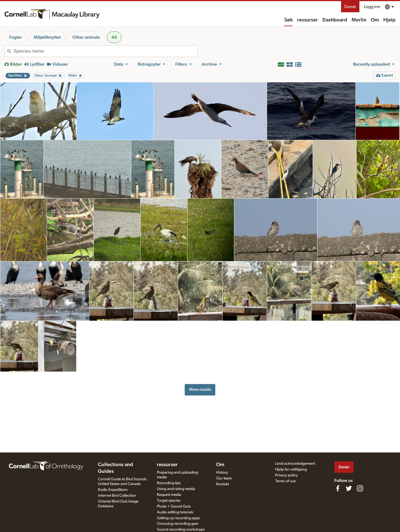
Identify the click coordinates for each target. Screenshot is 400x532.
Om (375, 20)
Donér (350, 7)
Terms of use (285, 481)
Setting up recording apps (178, 518)
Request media (169, 495)
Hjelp (389, 20)
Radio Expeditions (113, 490)
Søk (288, 20)
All (114, 37)
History (222, 472)
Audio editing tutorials (175, 512)
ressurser (308, 20)
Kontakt (223, 484)
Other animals (86, 37)
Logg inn (372, 7)
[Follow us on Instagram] (360, 488)
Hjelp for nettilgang (291, 469)
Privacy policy (287, 475)
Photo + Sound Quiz (174, 506)
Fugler (16, 37)
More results (200, 389)
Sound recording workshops (181, 529)
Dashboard (335, 20)
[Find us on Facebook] (338, 488)
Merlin (359, 20)
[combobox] (106, 51)
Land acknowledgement (295, 464)
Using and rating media (176, 489)
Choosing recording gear (178, 524)
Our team (224, 478)
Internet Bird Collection (117, 496)
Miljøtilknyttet (47, 37)
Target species (169, 501)
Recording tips (169, 483)
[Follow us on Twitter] (349, 488)
